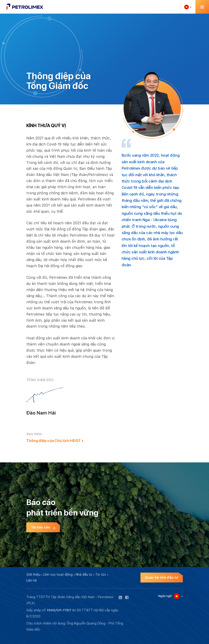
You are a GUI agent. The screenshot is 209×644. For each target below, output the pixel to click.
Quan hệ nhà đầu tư (162, 577)
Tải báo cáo (43, 527)
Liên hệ (32, 580)
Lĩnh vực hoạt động (58, 575)
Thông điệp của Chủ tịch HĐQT (55, 441)
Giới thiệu (33, 575)
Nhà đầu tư (84, 575)
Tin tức (101, 575)
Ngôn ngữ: (165, 596)
